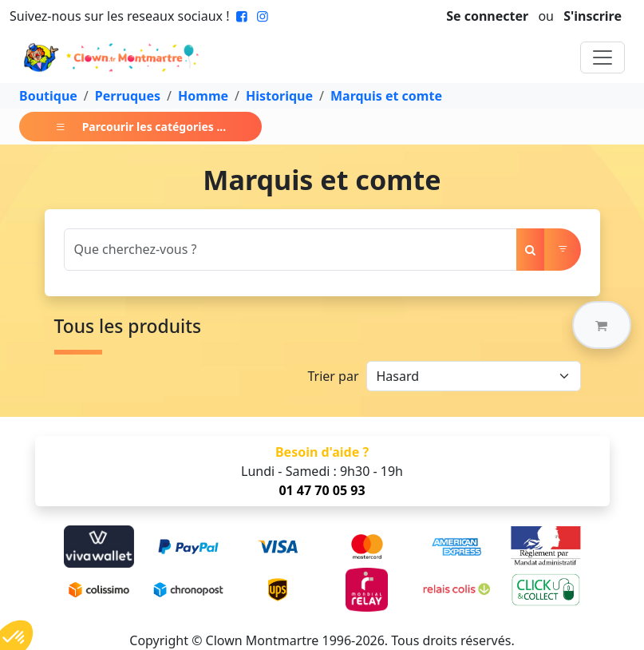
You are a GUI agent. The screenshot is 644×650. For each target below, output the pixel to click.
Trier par (333, 376)
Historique (279, 96)
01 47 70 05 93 (322, 490)
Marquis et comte (386, 96)
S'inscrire (593, 16)
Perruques (128, 96)
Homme (203, 96)
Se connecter (487, 16)
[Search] (290, 250)
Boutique (48, 96)
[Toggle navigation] (603, 57)
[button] (602, 325)
